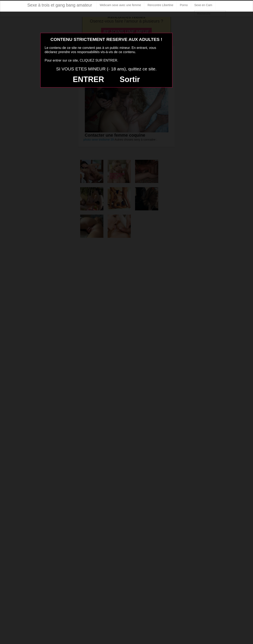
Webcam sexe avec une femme (120, 5)
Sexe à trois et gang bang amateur (60, 5)
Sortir (130, 79)
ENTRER (88, 79)
